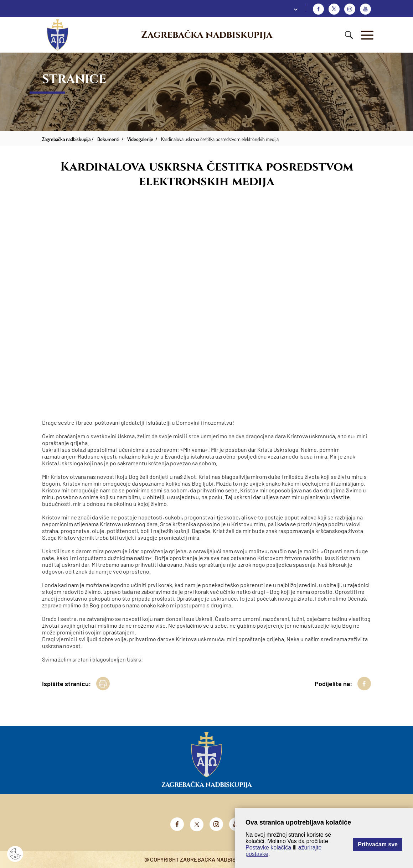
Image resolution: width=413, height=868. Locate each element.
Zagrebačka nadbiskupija (207, 35)
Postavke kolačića (268, 848)
